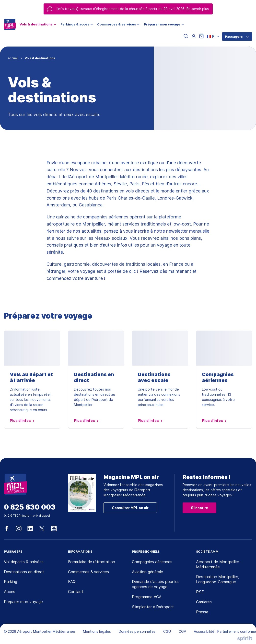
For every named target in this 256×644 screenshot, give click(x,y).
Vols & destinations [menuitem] (36, 24)
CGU (167, 631)
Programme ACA (147, 597)
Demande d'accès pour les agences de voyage (156, 584)
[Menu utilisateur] (194, 36)
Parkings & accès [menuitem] (75, 24)
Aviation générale (147, 572)
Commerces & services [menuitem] (117, 24)
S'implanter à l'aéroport (153, 607)
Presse (202, 612)
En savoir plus (198, 9)
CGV (182, 631)
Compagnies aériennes (218, 377)
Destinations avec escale (154, 377)
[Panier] (201, 36)
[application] (244, 632)
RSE (200, 592)
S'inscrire (199, 508)
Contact (76, 592)
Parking (11, 582)
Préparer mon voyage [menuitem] (162, 24)
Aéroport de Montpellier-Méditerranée (218, 564)
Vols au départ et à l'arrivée (31, 377)
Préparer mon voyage (23, 602)
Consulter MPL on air (130, 508)
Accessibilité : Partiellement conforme (225, 631)
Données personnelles (137, 631)
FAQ (72, 582)
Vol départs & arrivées (24, 562)
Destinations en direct (94, 377)
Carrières (204, 602)
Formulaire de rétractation (92, 562)
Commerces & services (88, 572)
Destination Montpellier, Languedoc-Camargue (217, 579)
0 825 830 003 (30, 507)
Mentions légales (97, 631)
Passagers (234, 36)
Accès (10, 592)
